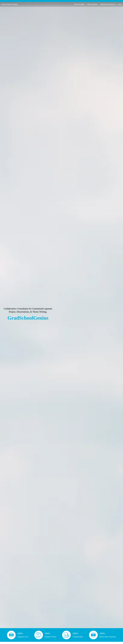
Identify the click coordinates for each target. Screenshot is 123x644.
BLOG (120, 4)
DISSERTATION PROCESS (108, 4)
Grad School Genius (9, 4)
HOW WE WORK (79, 4)
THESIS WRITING (92, 4)
